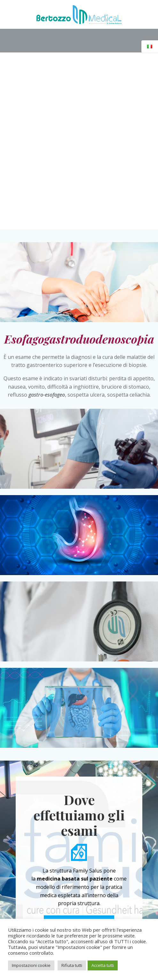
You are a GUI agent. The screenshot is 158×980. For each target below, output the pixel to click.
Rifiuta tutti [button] (72, 965)
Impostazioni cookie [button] (31, 965)
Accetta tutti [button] (103, 965)
